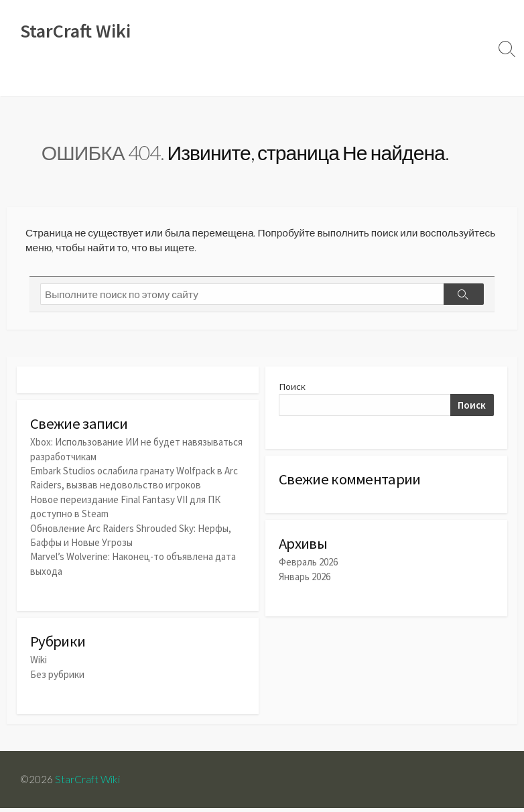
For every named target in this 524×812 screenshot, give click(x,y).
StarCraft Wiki (88, 783)
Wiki (24, 80)
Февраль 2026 (308, 568)
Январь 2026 (305, 583)
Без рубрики (57, 677)
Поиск (292, 391)
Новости (69, 80)
